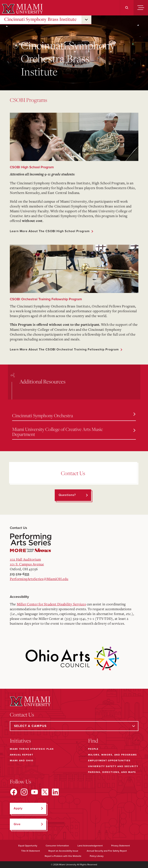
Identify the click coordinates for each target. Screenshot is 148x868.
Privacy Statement (121, 846)
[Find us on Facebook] (14, 792)
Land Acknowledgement (90, 846)
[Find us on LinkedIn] (55, 792)
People (93, 749)
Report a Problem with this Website (63, 856)
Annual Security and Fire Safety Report (107, 851)
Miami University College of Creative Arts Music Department (74, 432)
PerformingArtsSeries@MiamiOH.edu (39, 579)
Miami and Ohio (22, 761)
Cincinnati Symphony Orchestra (74, 415)
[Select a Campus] (74, 726)
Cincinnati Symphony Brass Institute (40, 19)
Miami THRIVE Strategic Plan (32, 749)
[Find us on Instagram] (24, 792)
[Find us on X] (45, 792)
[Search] (127, 8)
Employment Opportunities (109, 761)
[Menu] (141, 8)
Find (93, 741)
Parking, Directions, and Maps (112, 772)
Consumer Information (57, 846)
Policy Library (97, 856)
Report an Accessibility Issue (63, 851)
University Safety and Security (113, 766)
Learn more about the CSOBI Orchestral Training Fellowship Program (64, 349)
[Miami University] (22, 9)
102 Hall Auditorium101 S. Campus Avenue (27, 562)
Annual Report (22, 755)
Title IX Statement (31, 851)
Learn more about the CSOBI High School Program (50, 231)
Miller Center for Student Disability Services (51, 604)
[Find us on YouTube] (34, 792)
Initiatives (20, 741)
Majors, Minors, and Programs (112, 755)
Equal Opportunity (28, 846)
